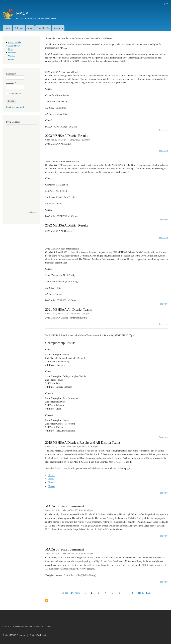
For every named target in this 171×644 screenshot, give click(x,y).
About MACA (43, 28)
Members (58, 28)
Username (10, 74)
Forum (11, 59)
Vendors (12, 56)
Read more (163, 130)
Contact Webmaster (39, 635)
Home (7, 28)
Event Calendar (15, 42)
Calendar (19, 28)
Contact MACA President (14, 635)
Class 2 (51, 479)
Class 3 (51, 482)
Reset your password (15, 107)
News (30, 28)
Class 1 (51, 475)
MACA (22, 13)
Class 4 (51, 486)
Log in (165, 3)
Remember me (15, 93)
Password (10, 83)
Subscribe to (47, 601)
